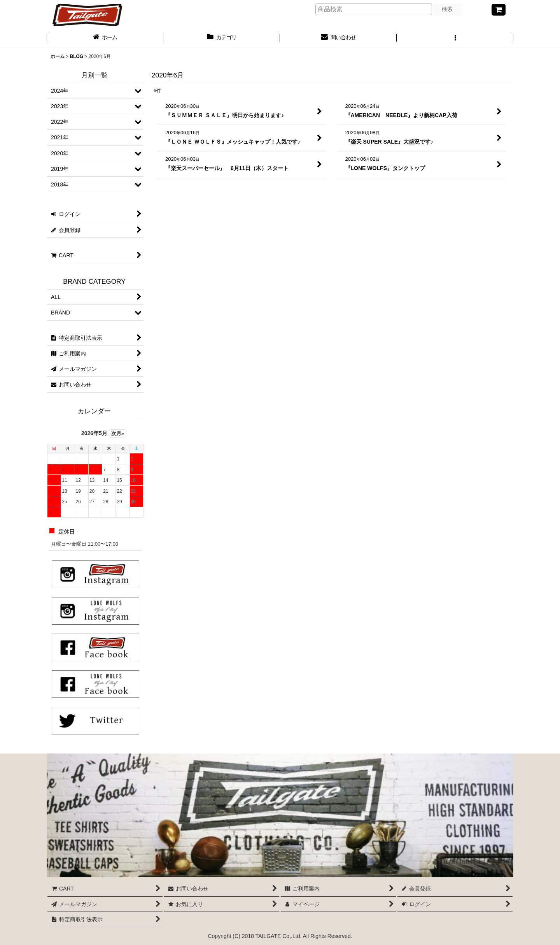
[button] (455, 38)
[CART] (499, 10)
